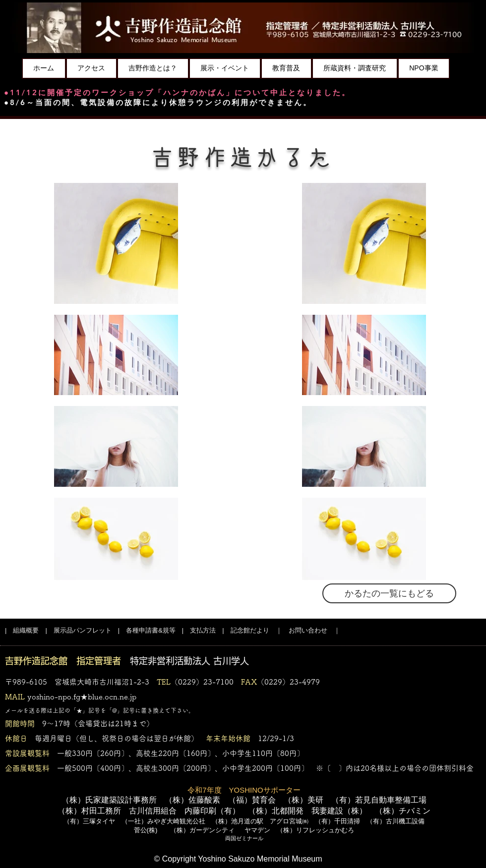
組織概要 (26, 630)
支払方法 (203, 630)
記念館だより (250, 630)
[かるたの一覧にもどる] (389, 593)
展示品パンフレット (83, 630)
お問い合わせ (308, 630)
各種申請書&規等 (151, 630)
